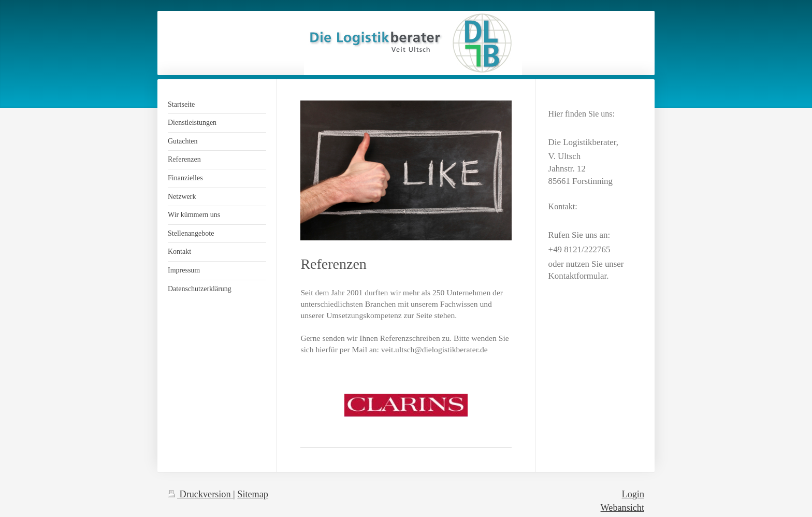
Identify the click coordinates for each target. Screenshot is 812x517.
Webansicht (622, 508)
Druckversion (200, 494)
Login (633, 494)
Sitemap (253, 494)
